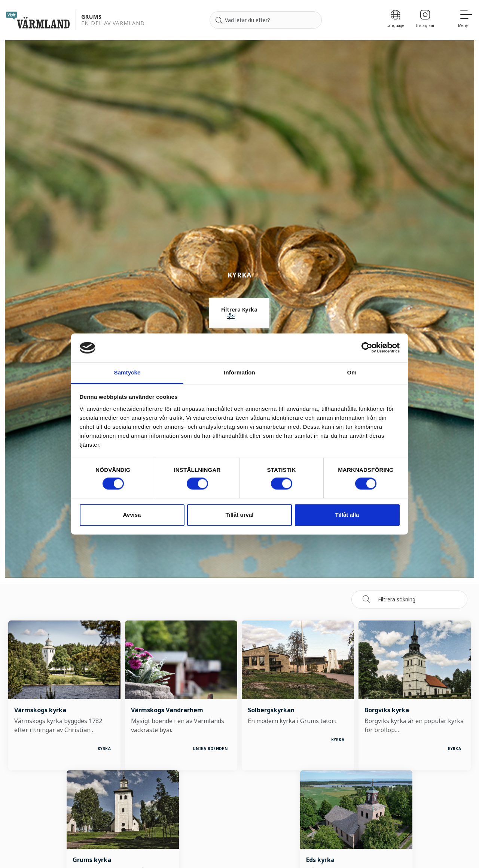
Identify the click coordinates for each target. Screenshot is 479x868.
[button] (239, 314)
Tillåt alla (347, 515)
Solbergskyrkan (271, 710)
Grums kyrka (92, 860)
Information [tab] (239, 372)
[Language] (395, 20)
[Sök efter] (266, 20)
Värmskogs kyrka (40, 710)
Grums (91, 17)
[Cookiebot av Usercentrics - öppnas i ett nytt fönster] (367, 348)
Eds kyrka (320, 860)
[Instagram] (425, 20)
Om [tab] (352, 372)
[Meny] (466, 20)
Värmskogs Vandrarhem (167, 710)
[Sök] (219, 20)
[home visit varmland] (38, 20)
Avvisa (132, 515)
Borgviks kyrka (387, 710)
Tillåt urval (240, 515)
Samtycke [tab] (127, 372)
